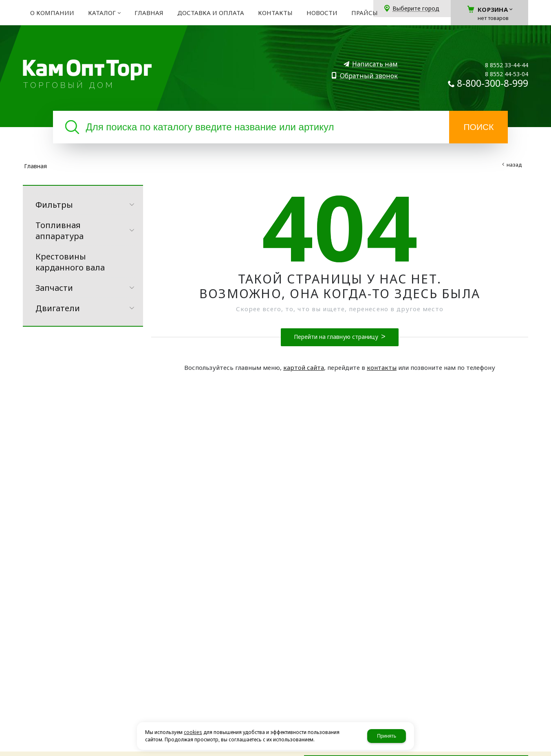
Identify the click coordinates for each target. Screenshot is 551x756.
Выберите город (416, 9)
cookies (193, 732)
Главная (35, 166)
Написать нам (375, 64)
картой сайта (304, 367)
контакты (382, 367)
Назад (514, 165)
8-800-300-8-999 (493, 83)
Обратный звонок (369, 76)
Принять (387, 736)
